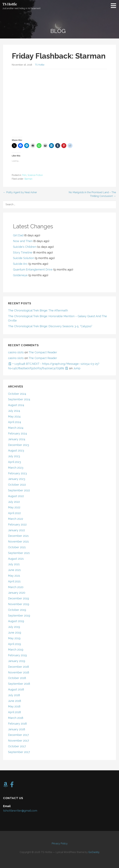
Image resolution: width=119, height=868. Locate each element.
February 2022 (17, 524)
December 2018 (19, 667)
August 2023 (16, 450)
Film (24, 175)
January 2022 (17, 530)
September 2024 (19, 399)
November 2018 (19, 672)
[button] (115, 6)
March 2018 (16, 718)
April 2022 (14, 513)
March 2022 (16, 519)
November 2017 (19, 741)
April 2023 (14, 462)
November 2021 (18, 541)
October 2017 (17, 746)
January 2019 (17, 661)
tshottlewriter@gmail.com (20, 811)
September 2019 (19, 616)
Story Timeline (23, 252)
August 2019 (16, 621)
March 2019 (16, 650)
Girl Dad (18, 235)
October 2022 (17, 485)
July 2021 (14, 564)
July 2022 (14, 502)
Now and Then (23, 241)
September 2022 (19, 490)
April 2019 (14, 644)
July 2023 (14, 456)
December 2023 (19, 445)
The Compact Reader (43, 352)
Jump (77, 368)
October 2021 (17, 547)
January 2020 (17, 593)
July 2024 (14, 411)
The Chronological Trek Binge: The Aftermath (38, 310)
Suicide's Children (25, 247)
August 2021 (16, 559)
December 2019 (19, 598)
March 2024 (16, 428)
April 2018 (14, 712)
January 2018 (17, 729)
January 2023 (17, 479)
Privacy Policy (60, 844)
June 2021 (14, 570)
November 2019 (19, 604)
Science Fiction (35, 175)
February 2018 (17, 724)
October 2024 (17, 394)
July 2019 (14, 627)
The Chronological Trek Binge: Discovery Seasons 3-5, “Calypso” (50, 326)
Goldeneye (20, 275)
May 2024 (14, 416)
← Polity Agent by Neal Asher (20, 192)
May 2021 (14, 576)
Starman (28, 179)
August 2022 (16, 496)
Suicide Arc (20, 264)
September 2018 (19, 684)
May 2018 (14, 706)
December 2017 (18, 735)
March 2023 (16, 468)
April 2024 (15, 422)
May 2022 (14, 507)
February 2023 (17, 473)
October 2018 (17, 678)
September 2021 (19, 553)
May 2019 (14, 638)
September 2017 (19, 752)
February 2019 (17, 655)
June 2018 (15, 701)
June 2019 (15, 633)
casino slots (16, 352)
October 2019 (17, 610)
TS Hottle (10, 4)
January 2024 (17, 439)
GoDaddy (94, 852)
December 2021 (18, 536)
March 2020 (16, 587)
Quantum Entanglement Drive (33, 269)
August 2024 (16, 405)
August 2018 (16, 689)
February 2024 (18, 433)
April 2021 (14, 581)
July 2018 (14, 695)
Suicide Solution (24, 258)
